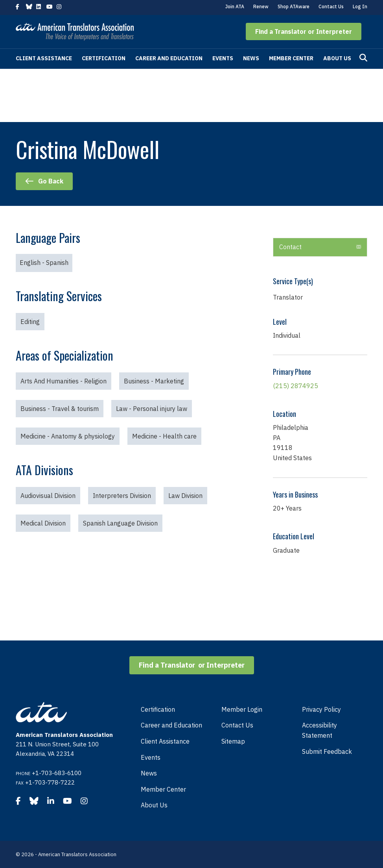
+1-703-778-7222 (50, 782)
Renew (261, 6)
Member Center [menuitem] (163, 789)
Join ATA (235, 6)
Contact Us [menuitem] (237, 725)
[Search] (363, 58)
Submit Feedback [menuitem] (327, 751)
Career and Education (169, 58)
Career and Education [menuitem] (171, 725)
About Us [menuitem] (154, 805)
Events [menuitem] (151, 757)
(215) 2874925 (296, 386)
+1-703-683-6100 (57, 773)
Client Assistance (44, 58)
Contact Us (331, 6)
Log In (360, 6)
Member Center (291, 58)
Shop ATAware (294, 6)
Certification (104, 58)
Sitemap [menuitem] (233, 741)
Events (223, 58)
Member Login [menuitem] (242, 709)
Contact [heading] (290, 247)
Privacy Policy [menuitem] (321, 709)
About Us (337, 58)
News (251, 58)
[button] (304, 31)
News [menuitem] (149, 773)
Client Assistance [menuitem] (165, 741)
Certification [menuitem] (158, 709)
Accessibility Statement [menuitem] (319, 730)
